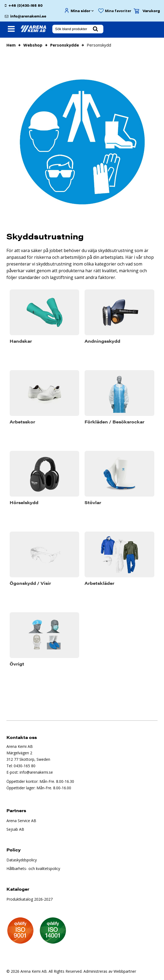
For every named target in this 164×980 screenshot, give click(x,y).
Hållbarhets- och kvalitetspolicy (33, 868)
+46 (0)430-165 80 (25, 5)
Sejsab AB (15, 829)
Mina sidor (81, 11)
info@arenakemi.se (28, 16)
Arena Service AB (21, 821)
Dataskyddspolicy (22, 860)
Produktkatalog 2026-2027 (30, 899)
